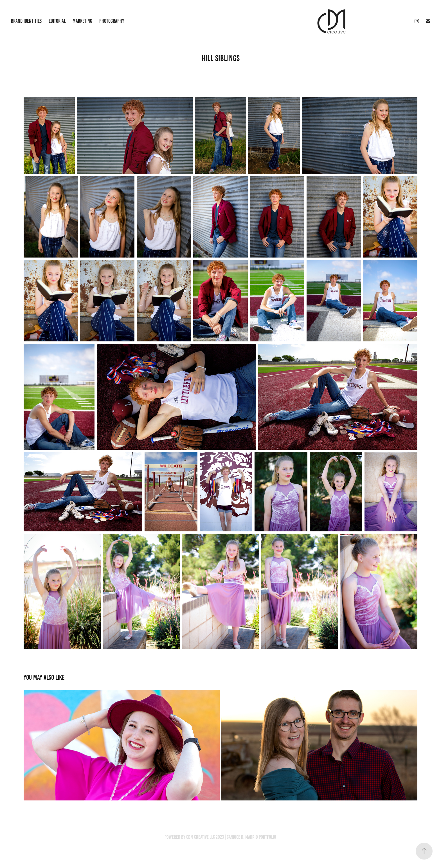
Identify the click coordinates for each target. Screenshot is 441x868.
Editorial (57, 21)
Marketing (82, 21)
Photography (112, 21)
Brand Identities (26, 21)
